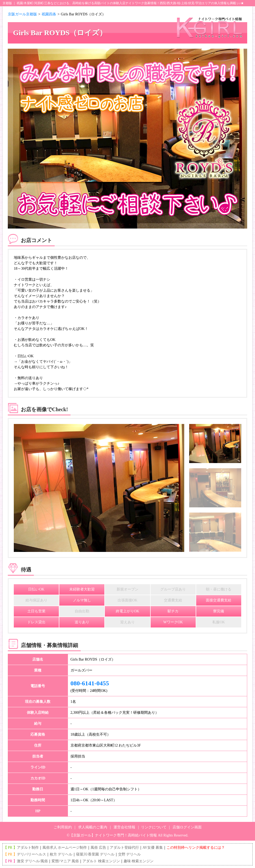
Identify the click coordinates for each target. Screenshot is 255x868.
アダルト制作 (28, 848)
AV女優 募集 (153, 848)
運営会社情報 (124, 827)
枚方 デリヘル (61, 854)
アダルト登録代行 (124, 848)
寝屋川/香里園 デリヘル (95, 854)
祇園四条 (49, 14)
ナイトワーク (135, 3)
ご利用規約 (63, 827)
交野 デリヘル (130, 854)
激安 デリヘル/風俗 (32, 861)
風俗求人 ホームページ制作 (65, 848)
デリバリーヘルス (31, 854)
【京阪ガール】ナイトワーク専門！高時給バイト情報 (113, 835)
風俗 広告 (98, 848)
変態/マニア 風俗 (65, 861)
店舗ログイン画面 (187, 827)
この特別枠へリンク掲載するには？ (196, 848)
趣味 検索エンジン (139, 861)
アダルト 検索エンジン (101, 861)
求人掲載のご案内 (93, 827)
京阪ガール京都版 (22, 14)
